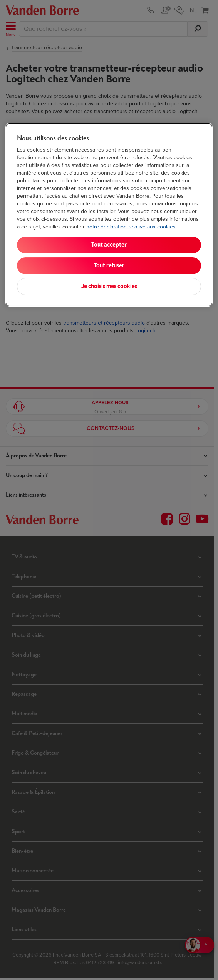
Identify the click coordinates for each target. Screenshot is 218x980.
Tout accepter (109, 245)
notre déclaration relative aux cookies (131, 227)
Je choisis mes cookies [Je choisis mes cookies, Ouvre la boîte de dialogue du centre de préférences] (109, 286)
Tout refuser (109, 266)
